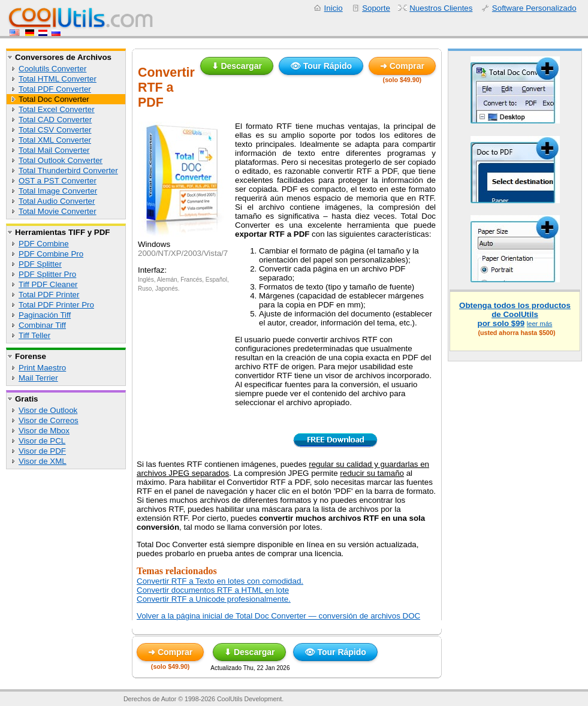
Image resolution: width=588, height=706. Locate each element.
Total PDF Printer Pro (56, 305)
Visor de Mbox (44, 431)
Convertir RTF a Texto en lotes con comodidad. (220, 581)
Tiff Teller (34, 335)
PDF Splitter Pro (47, 274)
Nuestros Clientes (441, 8)
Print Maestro (42, 368)
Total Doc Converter (54, 99)
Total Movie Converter (58, 211)
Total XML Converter (55, 140)
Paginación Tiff (45, 315)
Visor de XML (43, 461)
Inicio (334, 8)
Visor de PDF (42, 451)
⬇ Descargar (237, 66)
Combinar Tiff (42, 325)
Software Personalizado (534, 8)
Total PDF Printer (49, 295)
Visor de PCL (42, 441)
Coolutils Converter (52, 69)
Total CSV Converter (55, 130)
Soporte (376, 8)
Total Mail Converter (54, 150)
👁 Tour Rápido (321, 66)
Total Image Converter (58, 191)
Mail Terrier (38, 378)
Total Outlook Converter (61, 160)
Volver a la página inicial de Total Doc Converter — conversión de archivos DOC (278, 616)
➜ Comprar (402, 66)
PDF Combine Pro (51, 254)
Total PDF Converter (55, 89)
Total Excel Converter (57, 109)
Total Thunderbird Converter (68, 171)
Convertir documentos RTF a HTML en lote (213, 590)
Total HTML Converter (58, 79)
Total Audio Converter (57, 201)
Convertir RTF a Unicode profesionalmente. (214, 599)
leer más (540, 324)
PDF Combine (44, 244)
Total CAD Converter (55, 120)
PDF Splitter (40, 264)
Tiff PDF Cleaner (48, 284)
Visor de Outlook (48, 410)
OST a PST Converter (58, 181)
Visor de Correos (49, 420)
